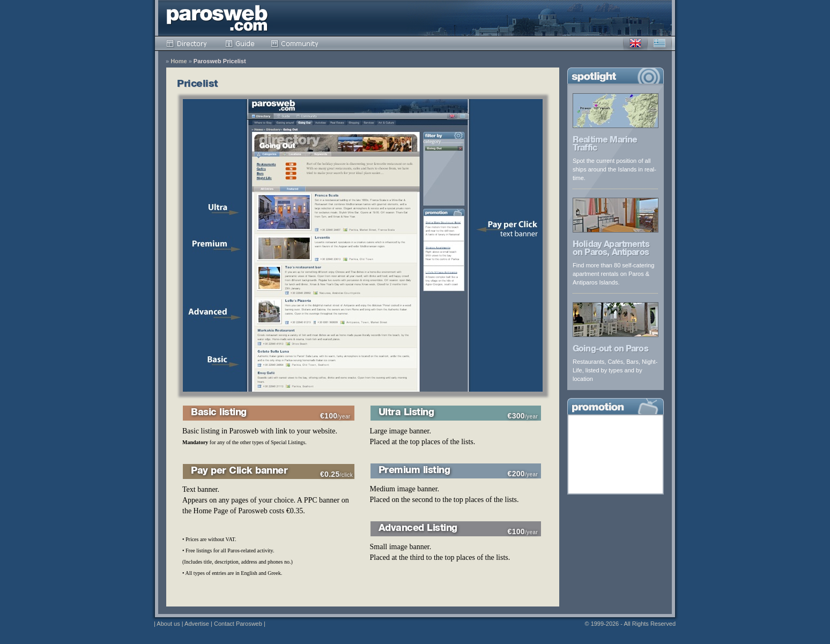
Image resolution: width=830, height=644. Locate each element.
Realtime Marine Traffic (605, 145)
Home (179, 61)
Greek (659, 43)
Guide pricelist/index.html (240, 43)
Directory (188, 43)
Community (295, 43)
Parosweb (217, 18)
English (635, 43)
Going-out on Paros (610, 350)
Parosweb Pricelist (220, 61)
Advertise (197, 624)
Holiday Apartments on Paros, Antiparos (611, 249)
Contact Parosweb (238, 624)
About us (168, 624)
